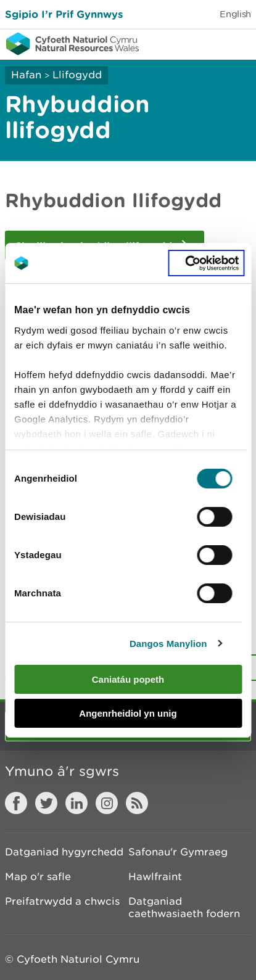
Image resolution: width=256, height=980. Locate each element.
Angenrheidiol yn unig (128, 713)
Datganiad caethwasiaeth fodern (184, 907)
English (235, 14)
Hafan (26, 75)
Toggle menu (239, 43)
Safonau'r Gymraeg (178, 852)
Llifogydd (77, 75)
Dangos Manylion (168, 644)
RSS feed (137, 803)
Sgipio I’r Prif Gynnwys (64, 14)
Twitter (46, 803)
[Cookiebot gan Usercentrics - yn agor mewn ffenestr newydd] (206, 263)
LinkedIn (76, 803)
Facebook (16, 803)
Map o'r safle (38, 876)
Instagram (107, 803)
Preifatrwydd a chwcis (62, 901)
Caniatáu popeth (128, 679)
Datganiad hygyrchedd (64, 852)
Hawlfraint (155, 876)
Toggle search (204, 43)
